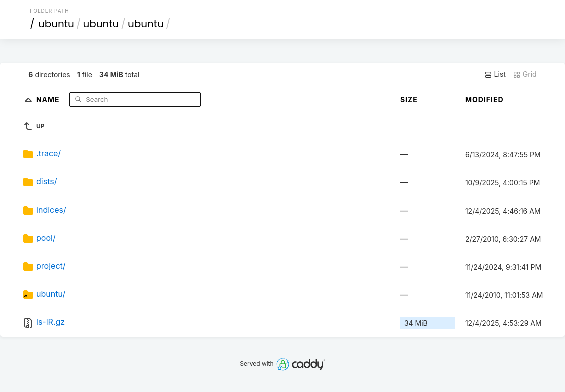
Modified (485, 100)
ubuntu (56, 24)
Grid (525, 74)
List (495, 74)
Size (409, 100)
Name (49, 99)
